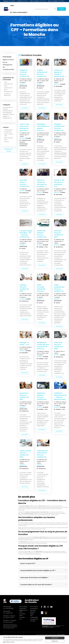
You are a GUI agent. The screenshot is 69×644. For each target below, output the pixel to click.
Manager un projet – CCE (24, 344)
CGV (31, 616)
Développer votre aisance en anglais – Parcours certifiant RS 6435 (43, 129)
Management (59, 86)
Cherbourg (24, 79)
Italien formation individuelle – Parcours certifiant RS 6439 (42, 290)
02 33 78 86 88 (10, 609)
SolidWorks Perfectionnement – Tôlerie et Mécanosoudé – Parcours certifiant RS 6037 (61, 399)
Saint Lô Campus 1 (24, 81)
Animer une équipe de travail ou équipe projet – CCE (60, 74)
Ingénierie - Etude (43, 247)
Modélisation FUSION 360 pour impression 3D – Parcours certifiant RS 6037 (43, 348)
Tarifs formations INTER (22, 614)
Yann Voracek (61, 634)
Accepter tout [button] (55, 638)
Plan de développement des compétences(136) (8, 66)
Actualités (22, 617)
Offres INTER (23, 609)
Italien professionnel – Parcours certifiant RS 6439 (60, 289)
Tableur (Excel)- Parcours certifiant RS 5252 (26, 454)
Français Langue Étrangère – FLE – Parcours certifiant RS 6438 (26, 235)
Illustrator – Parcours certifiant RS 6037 (59, 234)
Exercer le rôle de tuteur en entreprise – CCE (59, 183)
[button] (23, 642)
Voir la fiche (25, 108)
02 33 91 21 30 (9, 613)
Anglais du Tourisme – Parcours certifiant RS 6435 (24, 74)
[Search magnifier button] (55, 9)
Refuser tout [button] (55, 641)
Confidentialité (34, 617)
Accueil (25, 38)
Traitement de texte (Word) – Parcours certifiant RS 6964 (42, 455)
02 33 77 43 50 (10, 618)
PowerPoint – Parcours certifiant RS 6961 (24, 396)
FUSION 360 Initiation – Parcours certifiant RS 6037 (41, 235)
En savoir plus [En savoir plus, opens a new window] (39, 641)
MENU (13, 6)
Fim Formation (34, 607)
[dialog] (34, 640)
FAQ (20, 619)
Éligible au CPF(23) (8, 60)
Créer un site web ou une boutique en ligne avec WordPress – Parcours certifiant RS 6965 (24, 131)
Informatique (23, 146)
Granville (29, 79)
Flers (63, 79)
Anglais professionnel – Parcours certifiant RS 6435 (43, 74)
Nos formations (23, 607)
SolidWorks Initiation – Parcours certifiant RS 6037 (41, 397)
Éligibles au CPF (23, 610)
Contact (61, 9)
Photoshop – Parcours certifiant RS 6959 (59, 346)
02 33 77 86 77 (10, 622)
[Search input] (44, 9)
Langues (23, 88)
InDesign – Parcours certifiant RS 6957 (24, 288)
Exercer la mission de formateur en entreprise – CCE (42, 184)
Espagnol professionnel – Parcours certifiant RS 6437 (60, 128)
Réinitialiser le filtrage (9, 150)
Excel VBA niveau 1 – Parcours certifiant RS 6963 (24, 184)
